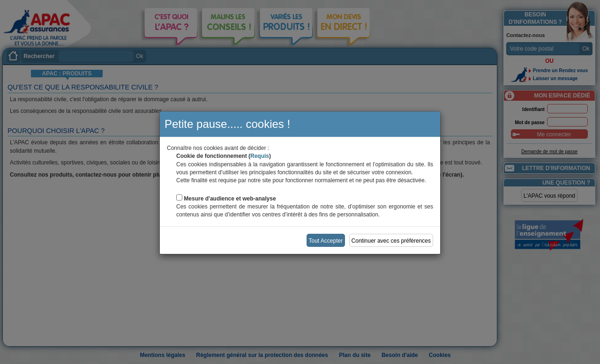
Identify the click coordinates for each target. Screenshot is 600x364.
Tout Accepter (326, 241)
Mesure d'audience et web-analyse (230, 199)
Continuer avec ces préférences (391, 241)
